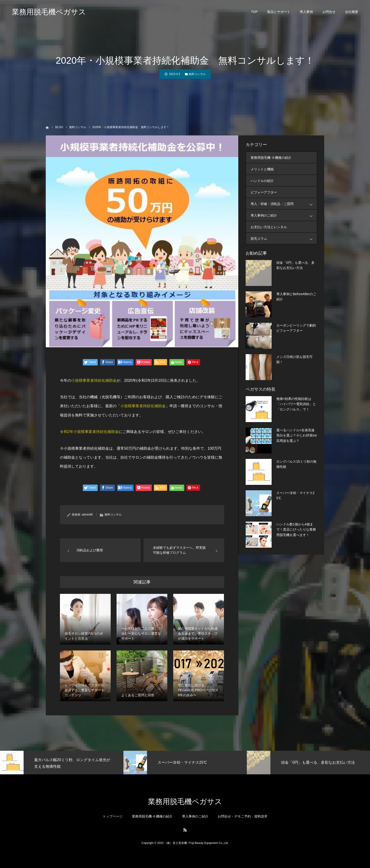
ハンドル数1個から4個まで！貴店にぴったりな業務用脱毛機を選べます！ (296, 530)
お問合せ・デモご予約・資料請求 (243, 816)
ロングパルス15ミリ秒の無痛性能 (296, 464)
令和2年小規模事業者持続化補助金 (89, 432)
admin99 (87, 515)
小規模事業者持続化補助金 (94, 380)
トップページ (113, 816)
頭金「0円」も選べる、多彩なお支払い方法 (295, 265)
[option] (62, 763)
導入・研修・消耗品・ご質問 (284, 204)
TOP (254, 12)
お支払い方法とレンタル (269, 227)
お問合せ (329, 12)
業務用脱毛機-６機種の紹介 (271, 158)
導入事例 (306, 12)
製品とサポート (279, 12)
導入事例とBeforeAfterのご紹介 (296, 297)
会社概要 (352, 12)
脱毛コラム (284, 238)
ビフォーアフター (264, 192)
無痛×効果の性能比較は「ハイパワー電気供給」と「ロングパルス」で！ (296, 404)
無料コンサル (197, 74)
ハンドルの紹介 (262, 181)
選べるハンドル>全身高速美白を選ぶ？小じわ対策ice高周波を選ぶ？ (297, 435)
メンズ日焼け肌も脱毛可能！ (294, 359)
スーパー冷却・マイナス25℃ (295, 495)
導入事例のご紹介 (284, 215)
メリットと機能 (262, 169)
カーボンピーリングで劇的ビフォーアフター (296, 328)
